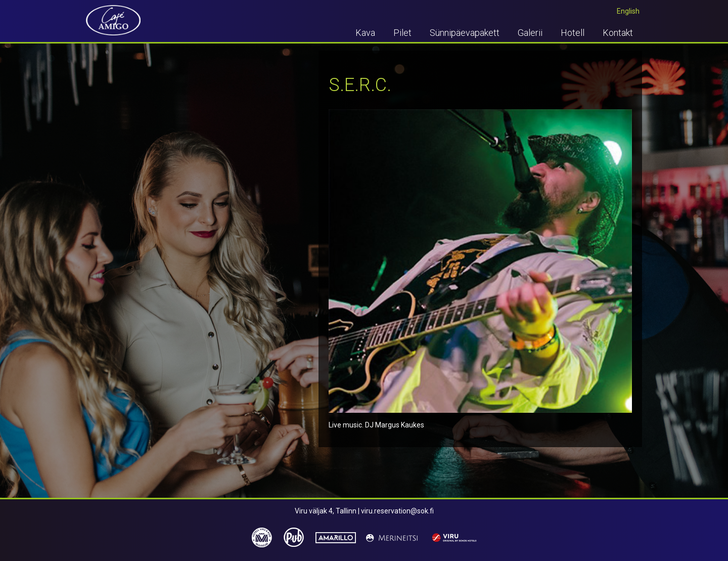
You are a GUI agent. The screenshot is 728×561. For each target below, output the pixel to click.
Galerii (530, 33)
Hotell (573, 33)
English (628, 11)
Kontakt (618, 33)
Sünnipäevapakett (465, 33)
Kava (365, 33)
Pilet (402, 33)
